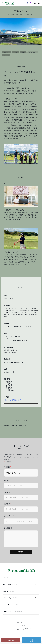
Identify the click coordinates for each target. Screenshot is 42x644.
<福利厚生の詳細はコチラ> (13, 402)
